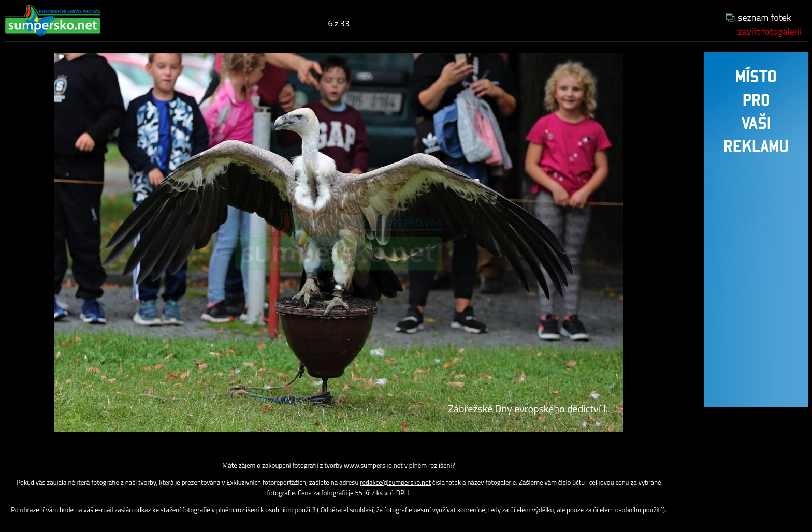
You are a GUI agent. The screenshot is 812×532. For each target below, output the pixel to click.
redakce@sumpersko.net (395, 482)
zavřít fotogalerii (770, 31)
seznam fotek (765, 17)
